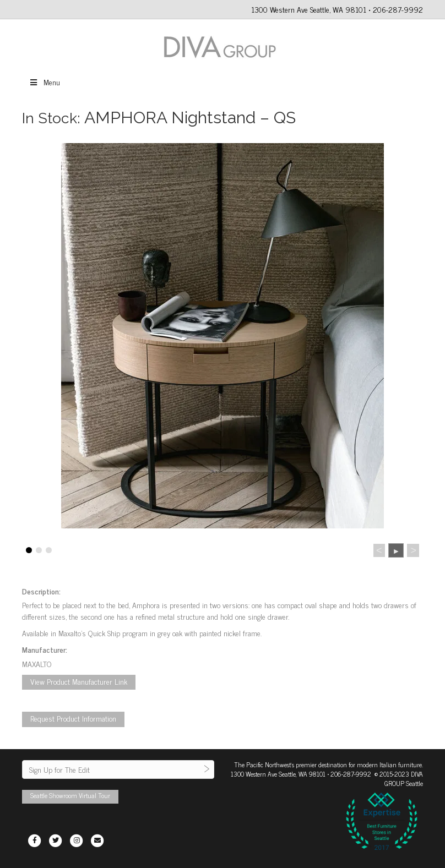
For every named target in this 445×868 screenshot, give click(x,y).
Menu (44, 82)
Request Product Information (73, 718)
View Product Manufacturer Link (79, 681)
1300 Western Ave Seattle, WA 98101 (278, 774)
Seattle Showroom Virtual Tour (70, 795)
